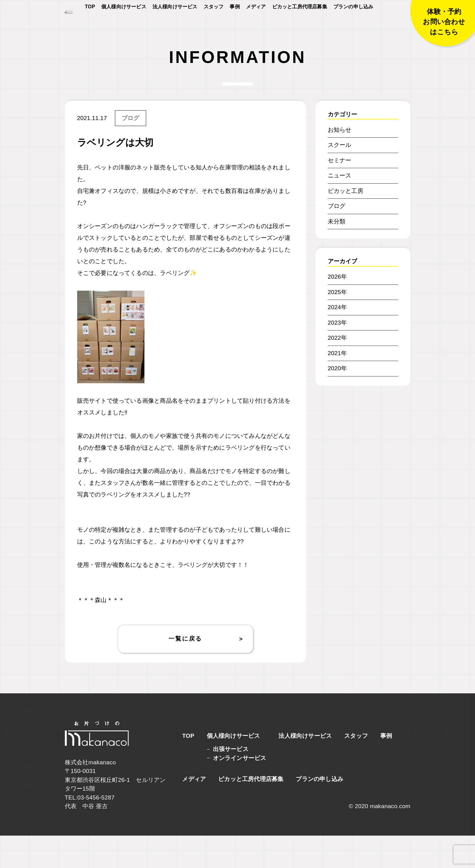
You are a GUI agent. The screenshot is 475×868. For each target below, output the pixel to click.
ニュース (340, 208)
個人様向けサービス (124, 25)
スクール (340, 177)
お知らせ (340, 162)
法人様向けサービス (175, 25)
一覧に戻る (185, 671)
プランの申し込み (353, 25)
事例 (235, 25)
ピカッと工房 (346, 223)
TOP (90, 25)
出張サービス (231, 781)
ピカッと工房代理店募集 (300, 25)
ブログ (131, 150)
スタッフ (214, 25)
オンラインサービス (240, 790)
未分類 (337, 254)
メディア (256, 25)
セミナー (340, 193)
